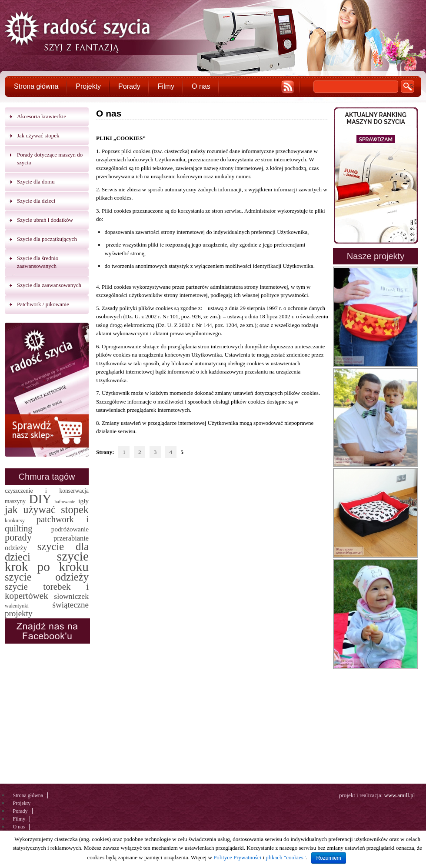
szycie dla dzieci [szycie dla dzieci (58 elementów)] (47, 552)
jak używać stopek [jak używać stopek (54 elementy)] (47, 509)
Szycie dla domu (36, 182)
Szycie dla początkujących (47, 239)
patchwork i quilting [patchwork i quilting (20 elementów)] (47, 524)
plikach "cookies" (286, 857)
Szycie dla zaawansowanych (49, 285)
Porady (129, 86)
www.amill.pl (400, 795)
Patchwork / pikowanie (43, 304)
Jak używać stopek (38, 135)
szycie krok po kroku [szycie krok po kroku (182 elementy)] (47, 561)
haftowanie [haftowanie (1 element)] (65, 502)
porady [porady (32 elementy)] (18, 537)
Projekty (88, 86)
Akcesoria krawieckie (42, 116)
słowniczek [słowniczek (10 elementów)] (71, 596)
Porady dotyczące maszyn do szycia (50, 159)
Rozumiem (328, 858)
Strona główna (36, 86)
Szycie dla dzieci (36, 201)
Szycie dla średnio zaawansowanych (38, 262)
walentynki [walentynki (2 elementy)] (17, 606)
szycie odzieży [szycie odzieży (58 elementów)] (47, 577)
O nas (201, 86)
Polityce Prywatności (237, 857)
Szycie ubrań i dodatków (45, 220)
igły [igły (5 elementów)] (83, 501)
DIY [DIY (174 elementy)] (40, 499)
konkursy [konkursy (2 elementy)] (15, 521)
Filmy (166, 86)
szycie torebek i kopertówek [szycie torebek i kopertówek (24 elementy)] (47, 591)
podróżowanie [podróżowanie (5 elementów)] (70, 529)
